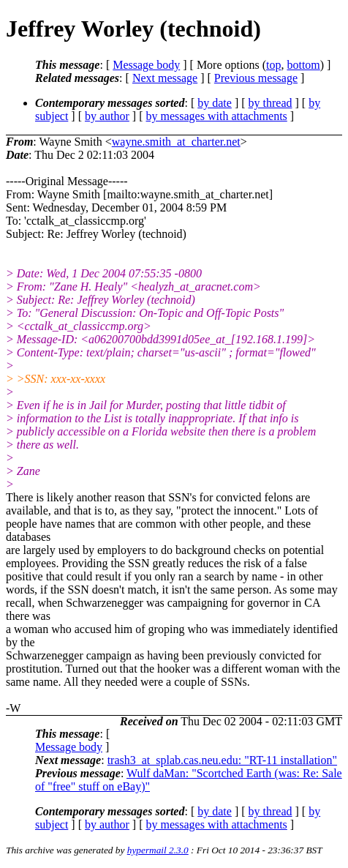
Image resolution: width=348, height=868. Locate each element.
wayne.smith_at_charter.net (176, 142)
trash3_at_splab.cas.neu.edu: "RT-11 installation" (222, 760)
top (273, 65)
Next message (165, 78)
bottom (303, 65)
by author (107, 116)
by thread (271, 103)
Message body (146, 65)
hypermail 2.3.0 (158, 850)
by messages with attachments (217, 116)
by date (215, 103)
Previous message (256, 78)
